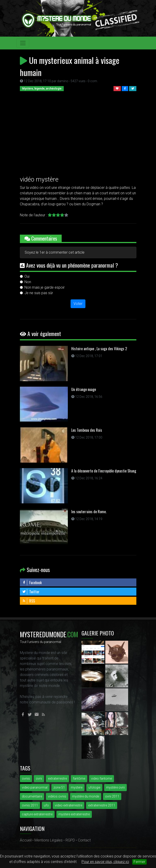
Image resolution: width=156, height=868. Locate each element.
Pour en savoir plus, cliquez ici (105, 862)
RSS (29, 601)
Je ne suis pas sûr (39, 293)
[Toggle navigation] (23, 43)
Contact (84, 840)
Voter (78, 304)
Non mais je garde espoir (45, 287)
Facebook (32, 583)
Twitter (31, 592)
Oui (27, 276)
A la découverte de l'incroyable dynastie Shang (104, 471)
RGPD (70, 840)
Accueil (26, 840)
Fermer (139, 862)
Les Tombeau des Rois (87, 430)
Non (28, 282)
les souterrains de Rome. (89, 512)
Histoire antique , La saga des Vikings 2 (99, 349)
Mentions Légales (49, 840)
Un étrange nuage (84, 389)
